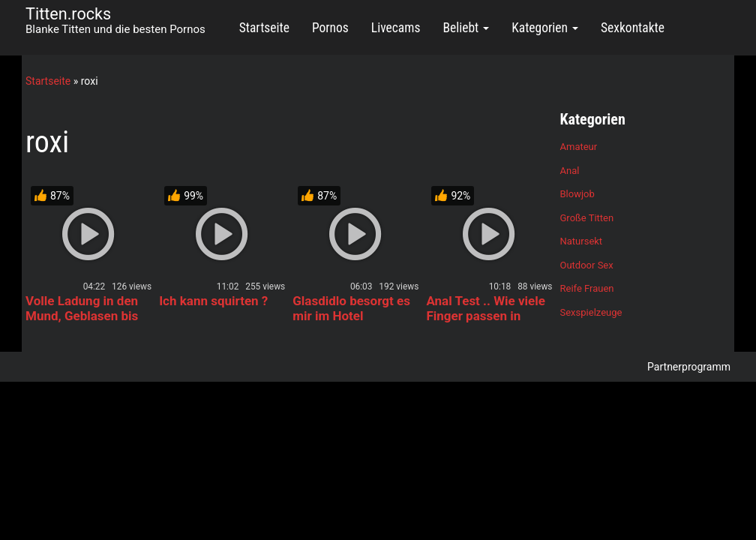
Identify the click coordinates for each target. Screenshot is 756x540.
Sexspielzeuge (591, 312)
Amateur (579, 147)
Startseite (264, 28)
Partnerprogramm (689, 367)
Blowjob (577, 194)
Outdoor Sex (587, 265)
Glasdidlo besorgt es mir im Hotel (351, 308)
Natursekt (582, 241)
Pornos (330, 28)
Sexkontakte (633, 28)
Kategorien (545, 28)
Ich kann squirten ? (213, 301)
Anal (570, 171)
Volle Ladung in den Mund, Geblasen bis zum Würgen (82, 316)
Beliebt (466, 28)
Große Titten (587, 218)
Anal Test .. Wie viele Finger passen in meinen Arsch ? (486, 316)
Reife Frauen (587, 288)
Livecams (396, 28)
